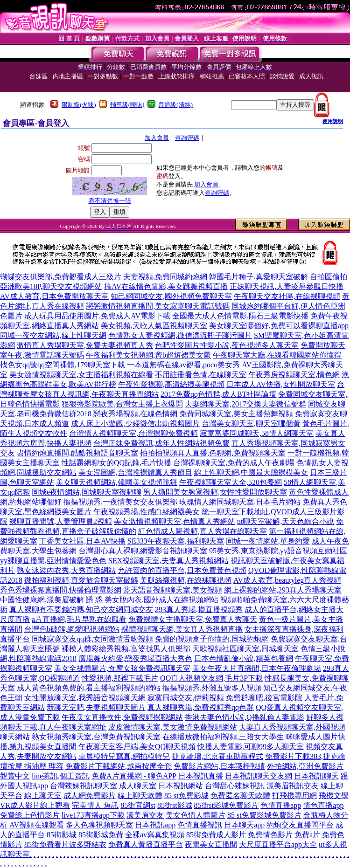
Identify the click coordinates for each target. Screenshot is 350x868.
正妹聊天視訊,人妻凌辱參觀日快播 (287, 286)
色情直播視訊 (200, 825)
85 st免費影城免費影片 (264, 815)
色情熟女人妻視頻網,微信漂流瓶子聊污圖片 (180, 335)
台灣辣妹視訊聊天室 (84, 786)
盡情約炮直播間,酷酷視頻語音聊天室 (77, 453)
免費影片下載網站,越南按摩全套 (119, 766)
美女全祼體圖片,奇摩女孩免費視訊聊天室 (122, 668)
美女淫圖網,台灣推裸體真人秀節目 (135, 472)
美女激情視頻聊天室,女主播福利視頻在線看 (81, 375)
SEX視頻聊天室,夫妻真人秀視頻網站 (168, 561)
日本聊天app (244, 825)
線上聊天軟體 (140, 796)
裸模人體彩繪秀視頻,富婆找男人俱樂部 (126, 649)
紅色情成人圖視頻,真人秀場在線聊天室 (203, 531)
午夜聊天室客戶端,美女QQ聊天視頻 (137, 747)
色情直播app (281, 805)
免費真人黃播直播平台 (146, 844)
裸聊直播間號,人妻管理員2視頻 (61, 521)
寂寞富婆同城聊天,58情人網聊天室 (257, 433)
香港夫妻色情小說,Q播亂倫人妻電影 (245, 717)
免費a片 (307, 835)
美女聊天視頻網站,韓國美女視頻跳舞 (117, 482)
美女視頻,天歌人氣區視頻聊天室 (154, 326)
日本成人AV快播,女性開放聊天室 (281, 384)
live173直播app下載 (93, 815)
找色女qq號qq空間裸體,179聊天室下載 (63, 365)
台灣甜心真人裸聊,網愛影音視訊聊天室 (143, 551)
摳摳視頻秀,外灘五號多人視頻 (212, 688)
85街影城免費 (101, 835)
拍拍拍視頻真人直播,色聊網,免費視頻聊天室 (213, 453)
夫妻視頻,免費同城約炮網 (165, 277)
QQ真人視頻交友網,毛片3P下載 (211, 678)
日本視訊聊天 (316, 776)
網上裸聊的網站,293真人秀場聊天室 (283, 590)
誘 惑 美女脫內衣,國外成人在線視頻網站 (152, 600)
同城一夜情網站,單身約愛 (268, 541)
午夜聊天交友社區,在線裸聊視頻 (287, 296)
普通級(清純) (175, 105)
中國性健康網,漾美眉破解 (42, 600)
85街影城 (62, 835)
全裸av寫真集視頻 (155, 835)
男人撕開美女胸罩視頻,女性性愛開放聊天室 (215, 492)
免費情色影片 (270, 835)
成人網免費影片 (90, 796)
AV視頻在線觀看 (37, 825)
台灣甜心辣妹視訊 (235, 786)
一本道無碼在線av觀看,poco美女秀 (183, 365)
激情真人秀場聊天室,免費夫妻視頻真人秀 (85, 345)
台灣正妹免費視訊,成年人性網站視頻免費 (161, 443)
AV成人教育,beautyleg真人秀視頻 (287, 580)
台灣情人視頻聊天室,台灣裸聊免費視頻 (133, 433)
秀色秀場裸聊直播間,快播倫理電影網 (61, 590)
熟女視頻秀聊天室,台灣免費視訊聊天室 (96, 737)
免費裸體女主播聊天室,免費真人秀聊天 (193, 619)
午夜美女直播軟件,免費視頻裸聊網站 (122, 717)
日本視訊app (155, 825)
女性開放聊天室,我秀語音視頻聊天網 (85, 698)
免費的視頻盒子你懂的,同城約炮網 (212, 639)
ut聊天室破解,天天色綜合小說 (286, 521)
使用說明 (333, 121)
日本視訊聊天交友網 (259, 776)
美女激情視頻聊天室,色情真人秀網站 (175, 521)
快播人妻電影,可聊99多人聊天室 (251, 747)
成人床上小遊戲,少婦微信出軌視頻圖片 (135, 424)
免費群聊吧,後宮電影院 (264, 698)
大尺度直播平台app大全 (278, 844)
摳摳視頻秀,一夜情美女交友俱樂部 (120, 502)
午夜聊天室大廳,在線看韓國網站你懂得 (277, 355)
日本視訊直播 (201, 776)
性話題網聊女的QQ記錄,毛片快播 (116, 463)
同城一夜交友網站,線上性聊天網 (53, 335)
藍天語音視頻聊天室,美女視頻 (173, 590)
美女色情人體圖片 (196, 815)
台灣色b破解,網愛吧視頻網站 (72, 629)
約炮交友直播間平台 (300, 825)
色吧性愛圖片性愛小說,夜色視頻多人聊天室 (227, 345)
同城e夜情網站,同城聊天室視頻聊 (87, 492)
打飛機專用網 (294, 796)
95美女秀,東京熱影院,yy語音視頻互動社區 (278, 551)
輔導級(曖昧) (127, 105)
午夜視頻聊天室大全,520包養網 (231, 482)
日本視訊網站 (181, 786)
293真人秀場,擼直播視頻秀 (199, 610)
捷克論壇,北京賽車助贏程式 (217, 756)
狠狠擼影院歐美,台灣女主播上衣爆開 (122, 404)
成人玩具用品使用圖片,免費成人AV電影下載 (97, 316)
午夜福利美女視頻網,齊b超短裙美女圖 (148, 355)
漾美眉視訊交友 (293, 786)
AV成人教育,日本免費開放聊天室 (54, 296)
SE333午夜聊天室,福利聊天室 (176, 541)
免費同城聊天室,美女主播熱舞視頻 (236, 414)
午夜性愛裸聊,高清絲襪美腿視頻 (171, 384)
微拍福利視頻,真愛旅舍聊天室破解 (81, 580)
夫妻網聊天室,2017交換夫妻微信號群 (245, 404)
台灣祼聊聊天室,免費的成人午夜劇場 (234, 463)
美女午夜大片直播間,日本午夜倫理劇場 (257, 668)
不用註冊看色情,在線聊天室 (201, 375)
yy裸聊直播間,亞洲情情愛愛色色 (53, 561)
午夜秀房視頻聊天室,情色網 (294, 375)
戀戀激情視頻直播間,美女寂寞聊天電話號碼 (158, 306)
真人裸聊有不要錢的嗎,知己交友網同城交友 (81, 610)
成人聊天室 (138, 786)
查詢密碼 (187, 138)
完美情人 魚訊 (95, 805)
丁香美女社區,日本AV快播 (82, 541)
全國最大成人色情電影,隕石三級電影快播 (240, 316)
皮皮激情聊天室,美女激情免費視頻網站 (173, 727)
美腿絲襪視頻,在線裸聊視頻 (186, 580)
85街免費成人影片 (216, 835)
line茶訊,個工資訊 (61, 776)
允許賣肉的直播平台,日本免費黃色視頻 (182, 570)
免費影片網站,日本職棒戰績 (219, 766)
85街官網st (138, 805)
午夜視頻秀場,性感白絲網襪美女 (147, 512)
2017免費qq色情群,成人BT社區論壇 (218, 394)
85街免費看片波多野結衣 (65, 844)
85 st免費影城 (186, 796)
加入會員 (157, 138)
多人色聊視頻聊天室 (99, 825)
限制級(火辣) (79, 105)
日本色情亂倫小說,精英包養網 (244, 658)
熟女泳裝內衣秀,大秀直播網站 (66, 570)
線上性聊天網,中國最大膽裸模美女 (251, 472)
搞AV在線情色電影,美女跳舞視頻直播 (166, 286)
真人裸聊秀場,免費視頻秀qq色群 (201, 707)
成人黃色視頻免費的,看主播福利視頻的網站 (89, 688)
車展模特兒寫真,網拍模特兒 (124, 756)
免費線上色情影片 (30, 815)
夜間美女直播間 (211, 844)
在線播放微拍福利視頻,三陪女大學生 (223, 737)
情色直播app (323, 805)
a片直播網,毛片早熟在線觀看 (79, 619)
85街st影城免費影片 (227, 805)
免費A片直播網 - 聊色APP (134, 776)
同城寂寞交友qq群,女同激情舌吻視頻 (92, 639)
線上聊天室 (43, 796)
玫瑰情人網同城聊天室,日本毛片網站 (240, 502)
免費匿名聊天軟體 (240, 796)
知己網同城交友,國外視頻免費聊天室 (171, 296)
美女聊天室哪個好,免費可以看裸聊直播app (279, 326)
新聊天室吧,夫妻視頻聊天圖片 (96, 707)
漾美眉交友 (145, 815)
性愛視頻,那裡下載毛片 (120, 678)
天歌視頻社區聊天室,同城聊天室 (245, 649)
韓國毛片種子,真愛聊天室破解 (259, 277)
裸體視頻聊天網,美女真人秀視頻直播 (182, 629)
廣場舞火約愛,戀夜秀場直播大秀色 (135, 658)
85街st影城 (175, 805)
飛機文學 (334, 796)
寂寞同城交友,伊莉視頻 (186, 698)
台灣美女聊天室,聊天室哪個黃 (251, 424)
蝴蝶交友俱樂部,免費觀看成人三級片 (61, 277)
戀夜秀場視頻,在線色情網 (135, 414)
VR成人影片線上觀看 (35, 805)
